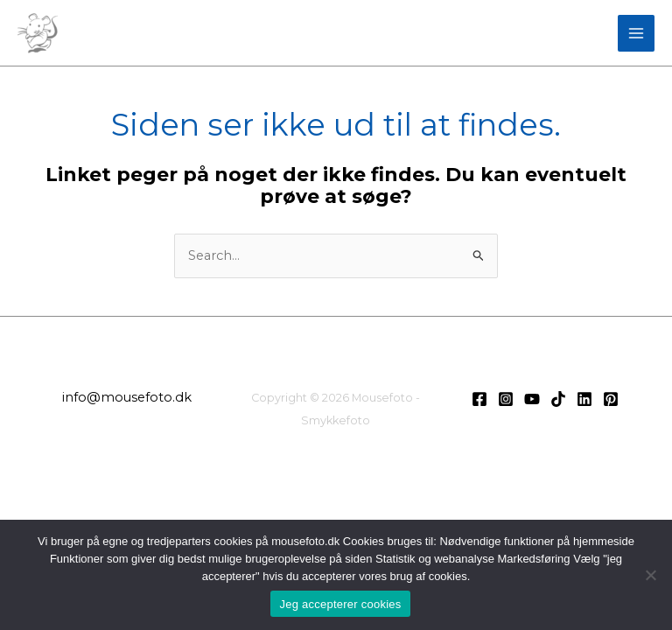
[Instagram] (506, 399)
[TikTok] (558, 399)
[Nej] (650, 575)
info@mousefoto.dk (127, 397)
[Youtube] (532, 399)
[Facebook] (479, 399)
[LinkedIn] (584, 399)
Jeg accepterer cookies (340, 604)
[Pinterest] (611, 399)
